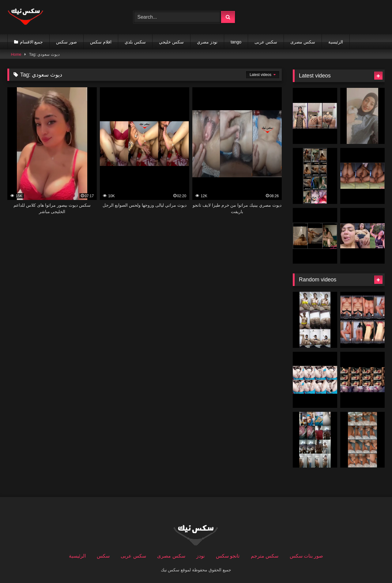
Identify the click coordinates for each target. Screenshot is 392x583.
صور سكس (66, 42)
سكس (103, 556)
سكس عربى (266, 42)
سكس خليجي (171, 42)
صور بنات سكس (307, 556)
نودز (200, 556)
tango (236, 42)
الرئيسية (336, 42)
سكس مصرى (303, 42)
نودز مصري (207, 42)
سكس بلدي (135, 42)
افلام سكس (101, 42)
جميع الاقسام (32, 42)
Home (16, 54)
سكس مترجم (265, 556)
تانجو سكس (228, 556)
